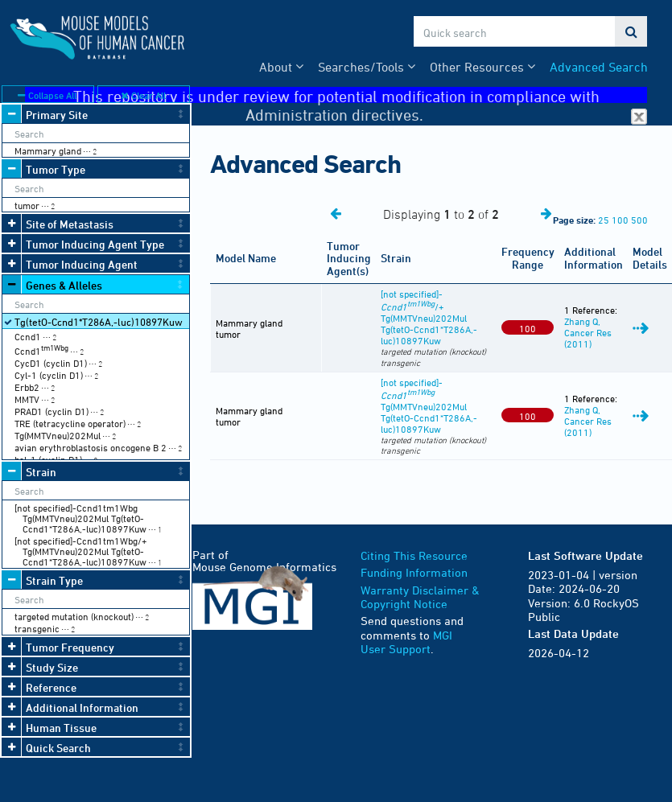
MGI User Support (406, 642)
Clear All (143, 95)
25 (604, 220)
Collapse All (47, 95)
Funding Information (414, 572)
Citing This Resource (414, 555)
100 (620, 220)
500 (639, 220)
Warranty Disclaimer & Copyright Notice (420, 597)
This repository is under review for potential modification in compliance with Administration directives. (361, 95)
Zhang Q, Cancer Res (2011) (588, 332)
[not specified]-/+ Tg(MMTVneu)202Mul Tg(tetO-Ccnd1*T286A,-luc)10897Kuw (429, 317)
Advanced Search (599, 67)
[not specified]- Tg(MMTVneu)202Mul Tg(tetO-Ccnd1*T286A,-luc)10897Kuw (429, 405)
